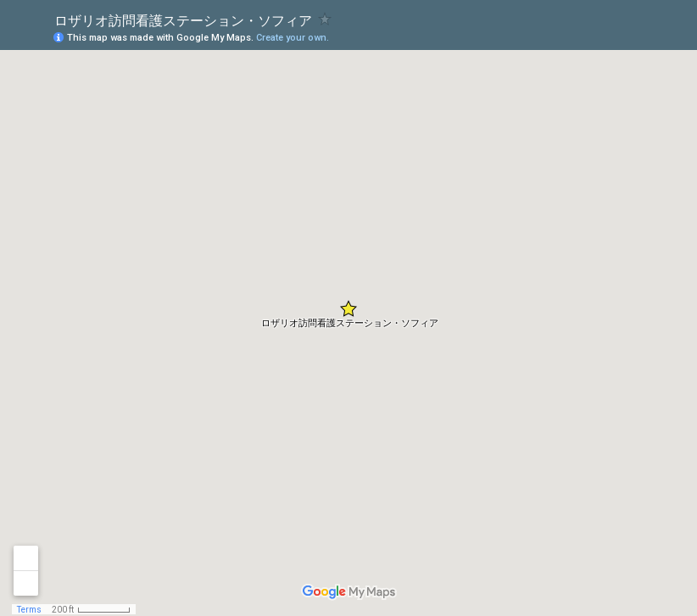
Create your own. (293, 38)
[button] (348, 308)
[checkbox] (325, 19)
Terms (29, 610)
